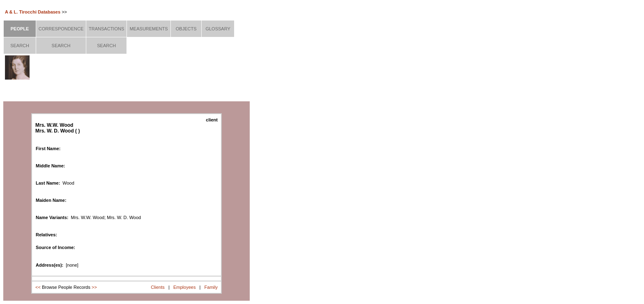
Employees (184, 287)
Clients (158, 287)
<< (38, 287)
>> (94, 287)
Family (211, 287)
